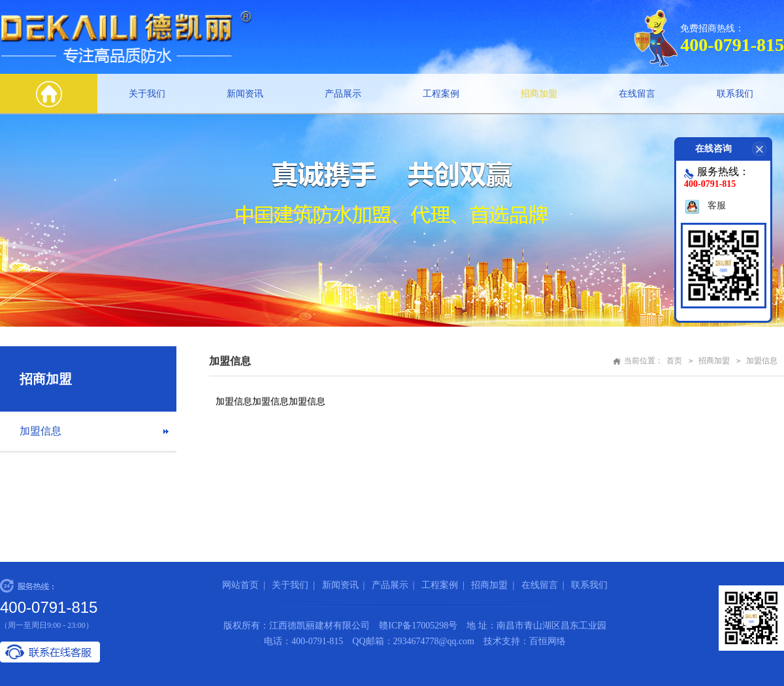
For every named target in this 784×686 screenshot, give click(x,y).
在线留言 (637, 94)
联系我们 (735, 94)
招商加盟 (539, 94)
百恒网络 (547, 641)
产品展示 (343, 94)
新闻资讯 (245, 94)
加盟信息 (41, 431)
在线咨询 (734, 149)
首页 (674, 361)
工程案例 (441, 94)
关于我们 (147, 94)
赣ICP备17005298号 (418, 626)
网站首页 (240, 585)
